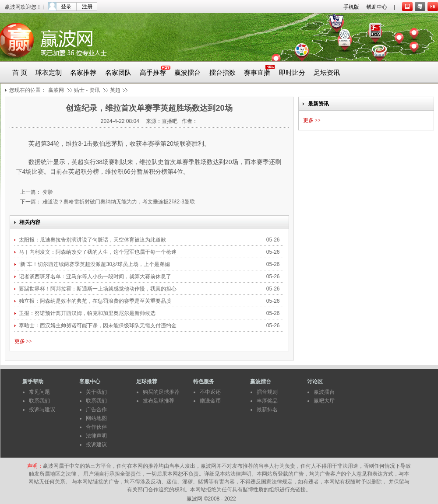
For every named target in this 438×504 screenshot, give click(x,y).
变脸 (47, 192)
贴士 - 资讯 (87, 90)
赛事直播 (257, 73)
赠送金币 (210, 401)
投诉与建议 (42, 409)
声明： (35, 466)
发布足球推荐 (159, 401)
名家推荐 (83, 73)
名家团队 (118, 73)
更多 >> (23, 341)
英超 (115, 90)
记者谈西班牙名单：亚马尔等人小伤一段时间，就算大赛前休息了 (96, 276)
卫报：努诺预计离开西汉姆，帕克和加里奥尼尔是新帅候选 (87, 313)
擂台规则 (267, 392)
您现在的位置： (28, 90)
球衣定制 (49, 73)
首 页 (20, 73)
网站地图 (96, 418)
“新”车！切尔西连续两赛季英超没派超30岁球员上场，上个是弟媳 (95, 264)
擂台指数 (223, 73)
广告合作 (96, 409)
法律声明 (96, 436)
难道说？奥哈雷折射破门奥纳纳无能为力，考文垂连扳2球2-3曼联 (118, 202)
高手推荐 (153, 73)
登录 (66, 7)
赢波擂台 (187, 73)
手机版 (351, 7)
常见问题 (39, 392)
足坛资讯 (327, 73)
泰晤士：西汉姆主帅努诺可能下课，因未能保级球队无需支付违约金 (98, 325)
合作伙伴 (96, 427)
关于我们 (96, 392)
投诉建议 (96, 444)
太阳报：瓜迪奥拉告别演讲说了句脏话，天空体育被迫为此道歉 (93, 240)
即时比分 (292, 73)
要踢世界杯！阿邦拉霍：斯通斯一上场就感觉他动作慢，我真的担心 (98, 289)
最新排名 (267, 409)
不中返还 (210, 392)
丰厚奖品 (267, 401)
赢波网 (56, 90)
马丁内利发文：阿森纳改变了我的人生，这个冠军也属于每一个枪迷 (98, 252)
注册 (87, 7)
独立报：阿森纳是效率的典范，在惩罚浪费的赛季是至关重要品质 (96, 301)
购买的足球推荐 (161, 392)
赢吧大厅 (324, 401)
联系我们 (39, 401)
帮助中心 (377, 7)
